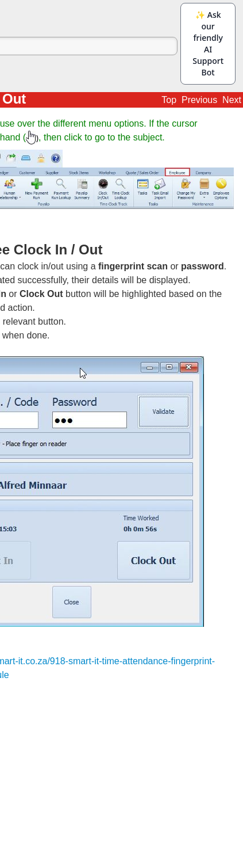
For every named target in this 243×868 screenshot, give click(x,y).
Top (169, 100)
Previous (199, 100)
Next (232, 100)
